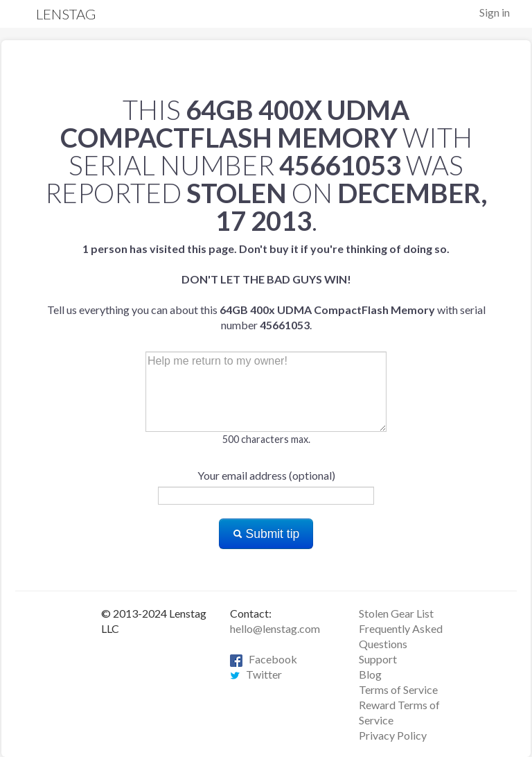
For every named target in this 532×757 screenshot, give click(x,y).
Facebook (264, 659)
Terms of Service (398, 689)
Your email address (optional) (266, 475)
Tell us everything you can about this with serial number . (266, 287)
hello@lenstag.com (275, 628)
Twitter (256, 674)
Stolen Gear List (396, 613)
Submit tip (266, 534)
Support (378, 659)
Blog (370, 674)
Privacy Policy (393, 735)
